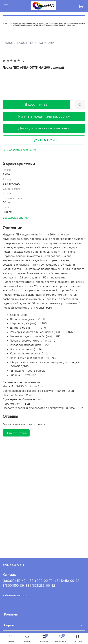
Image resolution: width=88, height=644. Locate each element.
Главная (8, 42)
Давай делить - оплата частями (44, 128)
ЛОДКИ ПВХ (25, 42)
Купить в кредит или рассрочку (44, 116)
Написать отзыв (16, 433)
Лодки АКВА (46, 42)
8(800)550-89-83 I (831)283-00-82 (29, 586)
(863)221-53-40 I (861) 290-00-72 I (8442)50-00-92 (41, 581)
